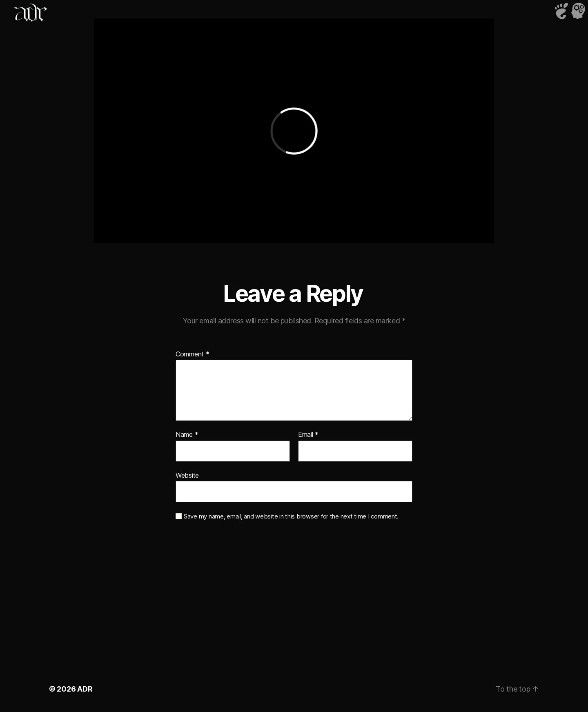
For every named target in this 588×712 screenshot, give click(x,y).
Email (308, 435)
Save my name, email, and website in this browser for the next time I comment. (291, 516)
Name (187, 435)
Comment (193, 354)
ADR (85, 689)
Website (187, 475)
